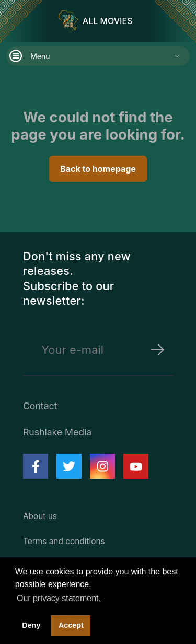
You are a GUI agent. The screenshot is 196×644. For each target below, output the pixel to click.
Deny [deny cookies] (31, 625)
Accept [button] (71, 625)
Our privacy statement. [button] (59, 598)
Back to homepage (98, 169)
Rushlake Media (57, 432)
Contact (40, 406)
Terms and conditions (64, 541)
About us (40, 516)
